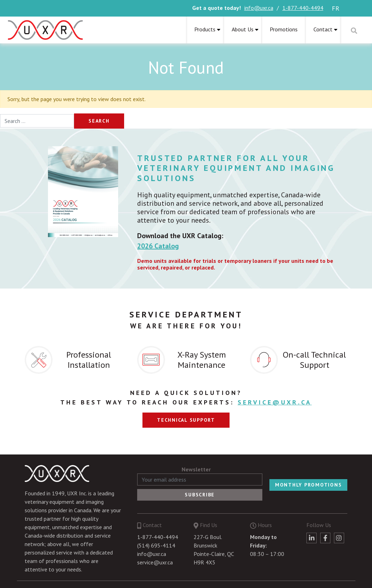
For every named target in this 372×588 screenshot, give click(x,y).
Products (205, 29)
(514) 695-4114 (156, 545)
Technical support (186, 420)
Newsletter (196, 469)
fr (336, 8)
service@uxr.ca (275, 402)
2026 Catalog (158, 246)
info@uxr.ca (259, 8)
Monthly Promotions (309, 485)
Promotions (284, 29)
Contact (323, 29)
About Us (243, 29)
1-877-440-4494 (303, 8)
